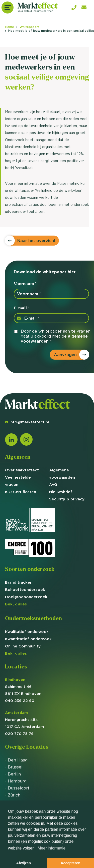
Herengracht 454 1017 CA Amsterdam (24, 720)
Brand (18, 582)
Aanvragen (65, 355)
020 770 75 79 (19, 734)
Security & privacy (67, 499)
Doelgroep (26, 597)
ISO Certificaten (21, 492)
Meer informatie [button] (52, 848)
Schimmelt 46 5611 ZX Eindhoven (23, 687)
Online (23, 646)
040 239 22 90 (20, 701)
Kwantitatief (28, 639)
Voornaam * (25, 284)
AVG (53, 485)
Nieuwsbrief (61, 492)
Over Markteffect (22, 470)
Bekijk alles (16, 604)
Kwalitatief (27, 632)
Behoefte (25, 590)
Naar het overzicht (36, 241)
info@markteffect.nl (27, 422)
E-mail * (21, 308)
